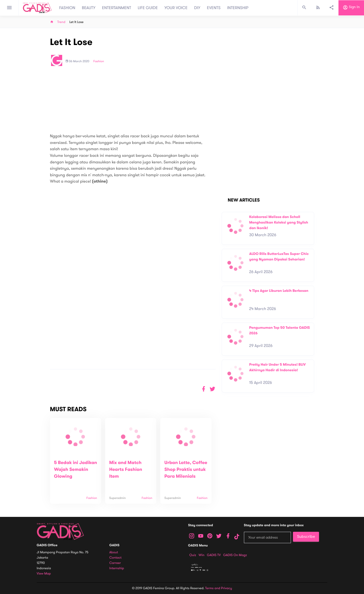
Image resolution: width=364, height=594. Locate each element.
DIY (197, 8)
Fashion (99, 61)
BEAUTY (89, 8)
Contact (116, 558)
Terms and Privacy (219, 588)
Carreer (115, 563)
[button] (212, 389)
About (114, 552)
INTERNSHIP (238, 8)
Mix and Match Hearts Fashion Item (126, 470)
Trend (61, 22)
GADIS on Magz (235, 555)
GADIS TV (214, 555)
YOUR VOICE (176, 8)
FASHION (67, 8)
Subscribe (306, 537)
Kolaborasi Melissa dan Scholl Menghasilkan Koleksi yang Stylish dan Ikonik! (279, 222)
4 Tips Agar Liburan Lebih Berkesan (279, 291)
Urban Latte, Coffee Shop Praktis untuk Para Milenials (186, 470)
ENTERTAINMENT (117, 8)
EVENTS (214, 8)
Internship (117, 568)
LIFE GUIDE (148, 8)
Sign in (351, 8)
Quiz (193, 555)
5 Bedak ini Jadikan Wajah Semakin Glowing (76, 470)
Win (202, 555)
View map (44, 574)
